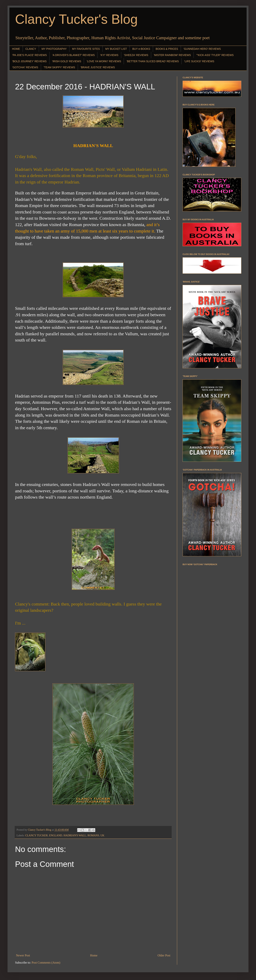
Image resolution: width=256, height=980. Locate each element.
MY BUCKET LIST (116, 49)
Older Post (164, 955)
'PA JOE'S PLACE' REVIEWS (30, 55)
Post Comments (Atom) (46, 963)
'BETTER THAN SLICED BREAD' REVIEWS (153, 61)
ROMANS (93, 835)
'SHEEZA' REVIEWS (136, 55)
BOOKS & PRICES (167, 49)
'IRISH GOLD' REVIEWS (67, 61)
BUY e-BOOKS (141, 49)
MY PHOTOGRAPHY (54, 49)
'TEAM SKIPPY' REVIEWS (59, 67)
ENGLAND (56, 835)
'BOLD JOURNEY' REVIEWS (29, 61)
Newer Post (23, 955)
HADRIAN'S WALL (75, 835)
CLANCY (31, 49)
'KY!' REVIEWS (109, 55)
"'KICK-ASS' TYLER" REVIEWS (215, 55)
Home (94, 955)
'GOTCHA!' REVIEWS (25, 67)
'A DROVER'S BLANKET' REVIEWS (74, 55)
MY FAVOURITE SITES (86, 49)
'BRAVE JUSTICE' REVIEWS (98, 67)
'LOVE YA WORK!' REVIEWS (104, 61)
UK (102, 835)
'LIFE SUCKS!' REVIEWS (199, 61)
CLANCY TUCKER (37, 835)
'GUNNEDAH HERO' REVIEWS (202, 49)
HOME (16, 49)
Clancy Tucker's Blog (76, 19)
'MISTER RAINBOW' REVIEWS (172, 55)
